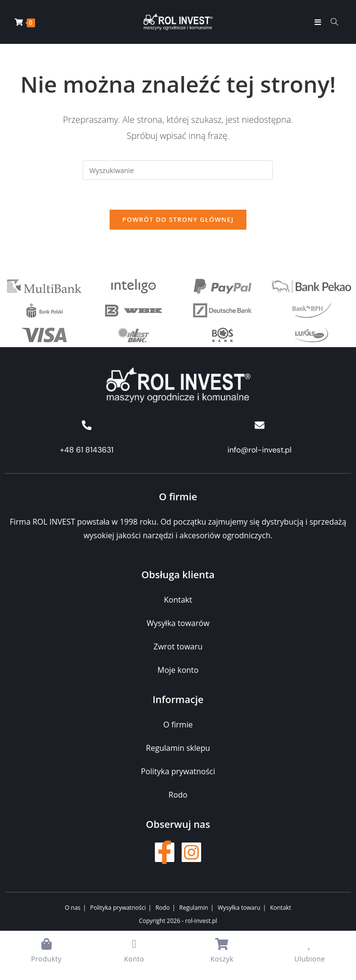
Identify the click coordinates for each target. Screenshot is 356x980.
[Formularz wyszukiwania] (331, 22)
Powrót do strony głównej (178, 219)
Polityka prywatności (118, 908)
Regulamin (194, 908)
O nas (73, 908)
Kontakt (280, 908)
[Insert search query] (178, 170)
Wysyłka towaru (239, 908)
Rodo (162, 908)
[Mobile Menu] (319, 22)
